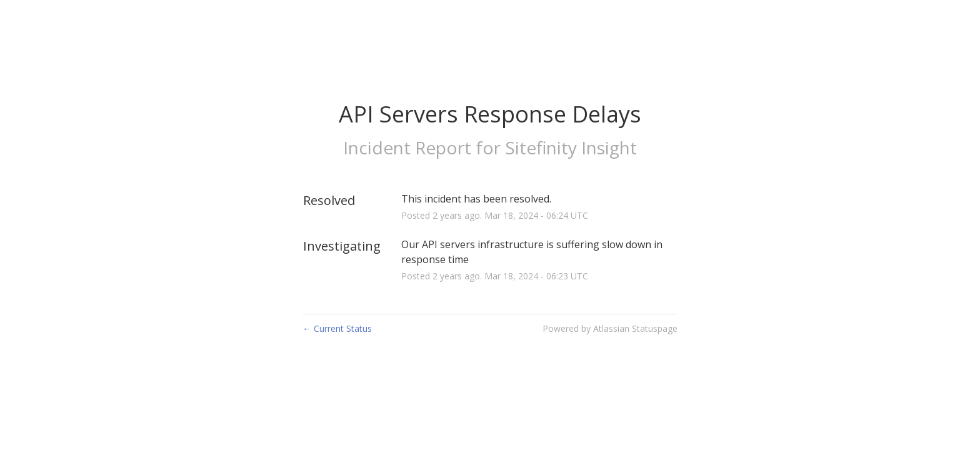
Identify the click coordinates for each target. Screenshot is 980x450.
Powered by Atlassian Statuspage (610, 328)
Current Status (337, 328)
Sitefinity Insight (571, 147)
